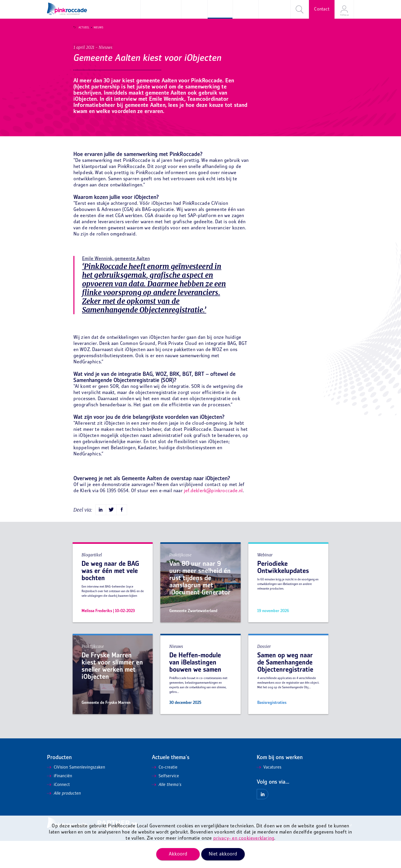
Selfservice (165, 803)
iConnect (58, 812)
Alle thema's (167, 812)
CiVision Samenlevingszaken (76, 795)
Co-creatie (165, 795)
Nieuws (95, 28)
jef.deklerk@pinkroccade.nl (213, 518)
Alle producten (64, 821)
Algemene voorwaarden (249, 853)
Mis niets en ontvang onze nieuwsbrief (327, 853)
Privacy (292, 853)
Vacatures (269, 795)
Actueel (80, 28)
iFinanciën (60, 803)
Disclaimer (276, 853)
